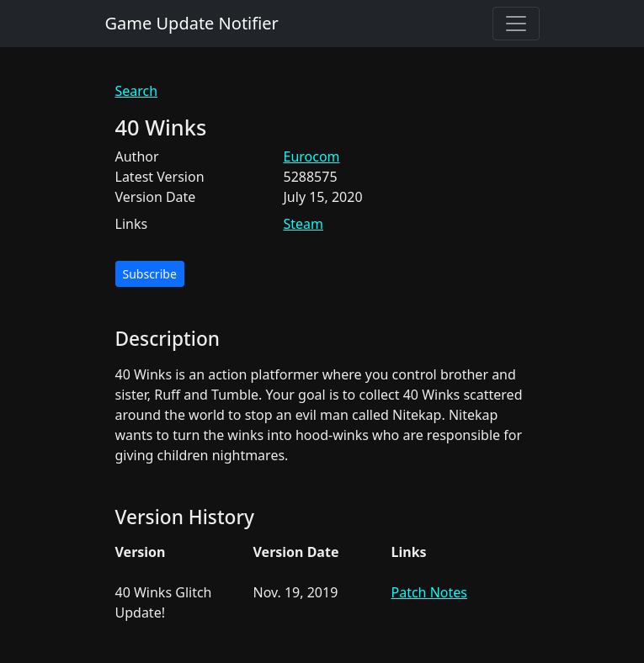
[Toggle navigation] (516, 24)
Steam (304, 224)
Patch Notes (429, 592)
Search (137, 91)
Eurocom (312, 156)
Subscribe (150, 274)
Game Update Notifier (192, 23)
